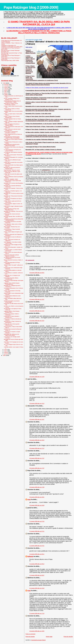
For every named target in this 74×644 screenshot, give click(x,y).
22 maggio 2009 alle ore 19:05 (37, 631)
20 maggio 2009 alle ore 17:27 (37, 448)
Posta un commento (30, 634)
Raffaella (30, 556)
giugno (6, 93)
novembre (7, 86)
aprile (6, 350)
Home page (49, 637)
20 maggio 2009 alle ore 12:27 (37, 321)
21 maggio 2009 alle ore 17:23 (37, 613)
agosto (6, 90)
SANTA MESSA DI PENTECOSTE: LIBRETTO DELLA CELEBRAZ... (12, 137)
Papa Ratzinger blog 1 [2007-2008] (10, 60)
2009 (4, 83)
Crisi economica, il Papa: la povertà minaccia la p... (12, 230)
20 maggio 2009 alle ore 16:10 (37, 440)
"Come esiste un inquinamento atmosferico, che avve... (11, 132)
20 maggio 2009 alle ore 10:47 (37, 299)
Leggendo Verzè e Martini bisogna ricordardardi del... (12, 284)
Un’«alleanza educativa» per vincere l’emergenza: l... (12, 258)
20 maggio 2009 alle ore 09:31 (37, 273)
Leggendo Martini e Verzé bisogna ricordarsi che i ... (12, 312)
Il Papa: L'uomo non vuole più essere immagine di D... (12, 130)
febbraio (6, 352)
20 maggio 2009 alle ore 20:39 (37, 505)
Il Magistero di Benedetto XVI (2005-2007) (12, 47)
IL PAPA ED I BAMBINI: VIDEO (11, 179)
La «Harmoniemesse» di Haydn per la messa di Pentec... (12, 150)
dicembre (7, 84)
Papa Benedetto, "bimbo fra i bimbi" (12, 170)
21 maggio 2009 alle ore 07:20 (37, 521)
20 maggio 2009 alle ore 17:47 (37, 468)
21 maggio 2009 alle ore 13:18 (37, 588)
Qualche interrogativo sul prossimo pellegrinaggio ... (12, 301)
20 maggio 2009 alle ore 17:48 (37, 487)
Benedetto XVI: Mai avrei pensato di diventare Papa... (12, 168)
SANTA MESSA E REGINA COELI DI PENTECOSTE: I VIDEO (12, 102)
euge (29, 499)
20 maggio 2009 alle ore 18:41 (37, 497)
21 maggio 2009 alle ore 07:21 (37, 531)
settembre (7, 89)
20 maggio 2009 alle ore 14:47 (37, 419)
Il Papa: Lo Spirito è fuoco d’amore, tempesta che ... (12, 117)
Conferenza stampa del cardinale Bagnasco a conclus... (11, 255)
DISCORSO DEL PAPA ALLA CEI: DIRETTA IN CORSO (12, 335)
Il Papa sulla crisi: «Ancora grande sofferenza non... (12, 325)
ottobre (6, 87)
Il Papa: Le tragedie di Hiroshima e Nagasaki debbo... (12, 125)
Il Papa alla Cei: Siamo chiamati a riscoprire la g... (11, 317)
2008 (4, 355)
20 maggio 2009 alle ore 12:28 (37, 377)
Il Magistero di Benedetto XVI (9, 45)
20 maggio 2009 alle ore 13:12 (37, 403)
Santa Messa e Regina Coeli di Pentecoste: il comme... (11, 104)
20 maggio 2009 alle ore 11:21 (37, 311)
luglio (6, 92)
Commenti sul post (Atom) (38, 640)
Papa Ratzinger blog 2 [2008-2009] (31, 7)
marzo (6, 351)
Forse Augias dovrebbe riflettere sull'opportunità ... (11, 279)
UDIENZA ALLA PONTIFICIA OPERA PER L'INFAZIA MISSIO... (13, 220)
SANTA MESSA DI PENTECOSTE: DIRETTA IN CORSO (12, 145)
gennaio (6, 354)
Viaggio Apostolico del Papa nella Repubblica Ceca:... (11, 209)
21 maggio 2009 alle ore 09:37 (37, 575)
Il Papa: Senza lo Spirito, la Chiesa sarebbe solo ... (12, 109)
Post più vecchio (68, 637)
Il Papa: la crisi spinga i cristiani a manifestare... (11, 314)
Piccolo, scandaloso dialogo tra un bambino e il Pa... (12, 99)
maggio (6, 94)
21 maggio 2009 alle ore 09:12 (37, 564)
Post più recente (30, 637)
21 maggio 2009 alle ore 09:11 (37, 554)
